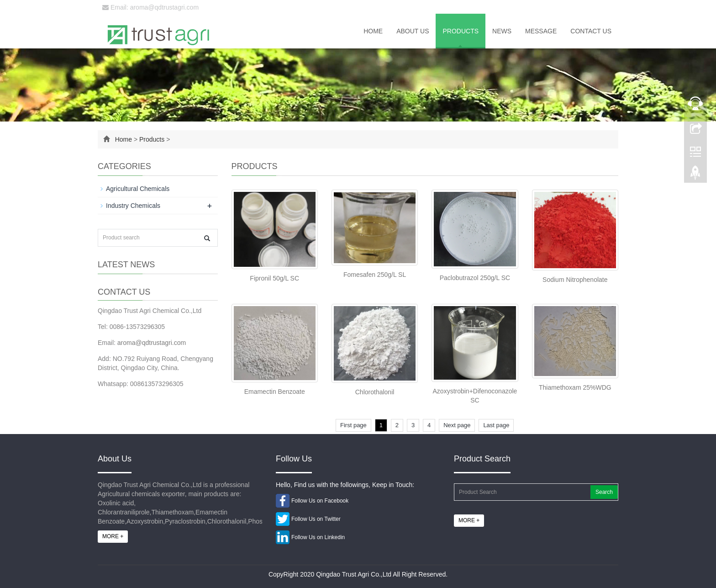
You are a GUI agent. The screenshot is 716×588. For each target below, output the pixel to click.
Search (604, 492)
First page (353, 425)
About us (413, 31)
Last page (496, 425)
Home (373, 31)
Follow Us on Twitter (316, 519)
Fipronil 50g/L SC (274, 278)
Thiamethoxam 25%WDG (575, 387)
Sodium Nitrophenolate (575, 280)
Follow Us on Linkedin (318, 537)
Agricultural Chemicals (138, 189)
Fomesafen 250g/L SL (375, 275)
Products (461, 31)
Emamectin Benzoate (275, 392)
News (502, 31)
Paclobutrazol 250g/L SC (475, 278)
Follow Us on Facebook (320, 501)
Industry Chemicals (133, 206)
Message (541, 31)
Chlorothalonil (375, 392)
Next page (457, 425)
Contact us (591, 31)
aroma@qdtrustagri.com (152, 343)
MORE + (113, 536)
